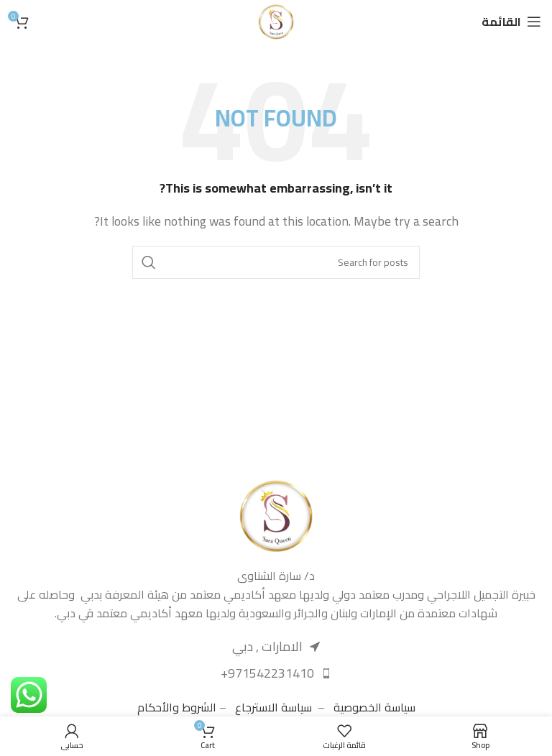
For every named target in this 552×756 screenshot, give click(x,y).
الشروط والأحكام (177, 707)
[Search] (276, 262)
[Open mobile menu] (511, 22)
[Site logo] (276, 20)
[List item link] (276, 674)
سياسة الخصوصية (374, 707)
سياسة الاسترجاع (273, 707)
